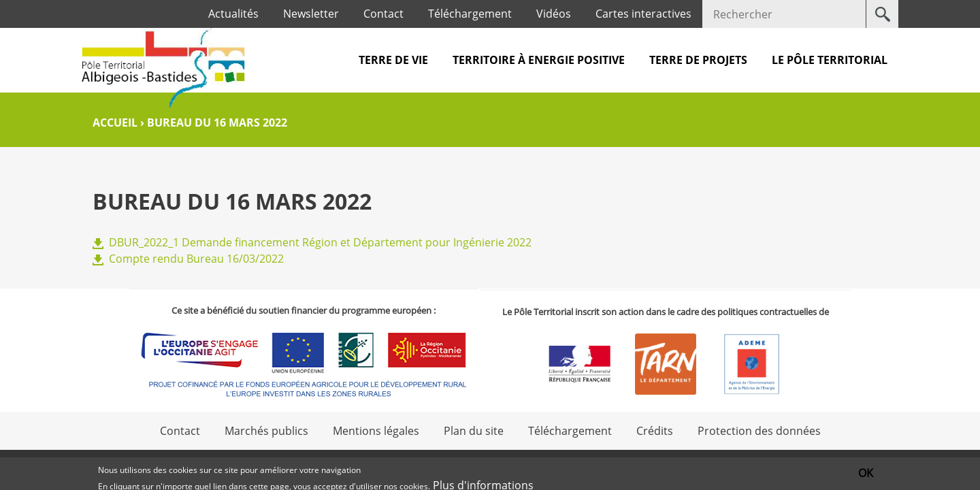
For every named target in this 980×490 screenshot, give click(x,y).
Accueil (115, 122)
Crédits (655, 431)
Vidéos (554, 14)
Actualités (233, 14)
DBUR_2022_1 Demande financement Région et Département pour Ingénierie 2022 (320, 242)
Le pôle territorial (830, 60)
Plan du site (474, 431)
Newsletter (311, 14)
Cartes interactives (643, 14)
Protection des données (759, 431)
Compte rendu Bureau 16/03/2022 (196, 259)
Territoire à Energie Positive (539, 60)
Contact (383, 14)
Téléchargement (470, 14)
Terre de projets (698, 60)
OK (866, 474)
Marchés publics (266, 431)
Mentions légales (376, 431)
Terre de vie (393, 60)
